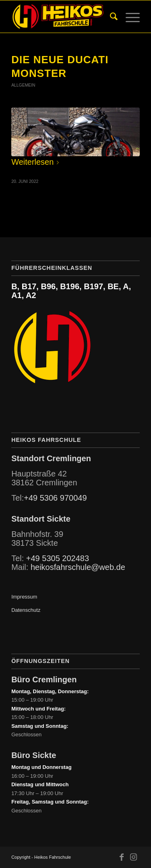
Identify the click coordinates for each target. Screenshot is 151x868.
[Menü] (129, 17)
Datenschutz (26, 610)
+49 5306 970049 (55, 498)
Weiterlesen (37, 162)
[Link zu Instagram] (134, 857)
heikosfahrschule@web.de (78, 567)
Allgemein (23, 85)
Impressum (24, 597)
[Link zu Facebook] (122, 857)
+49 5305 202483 (58, 558)
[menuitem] (110, 17)
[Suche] (110, 17)
